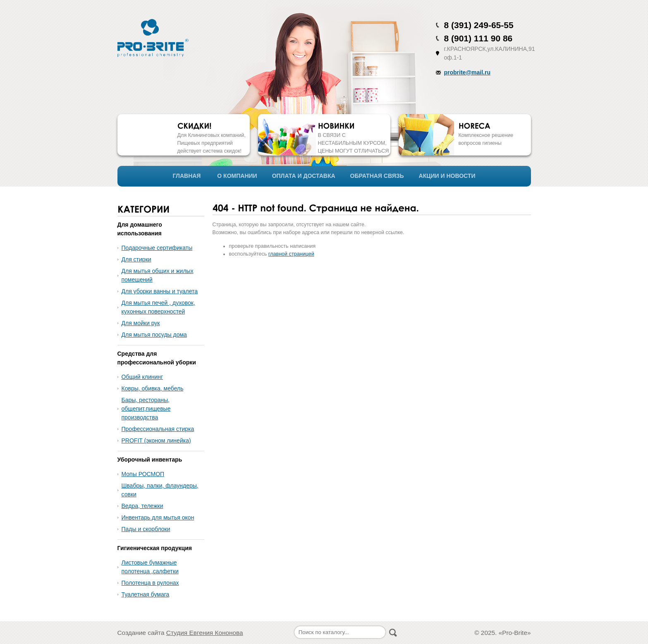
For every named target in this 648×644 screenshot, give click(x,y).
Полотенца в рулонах (150, 583)
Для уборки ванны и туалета (160, 291)
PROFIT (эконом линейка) (156, 441)
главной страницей (291, 254)
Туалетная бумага (146, 594)
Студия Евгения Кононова (205, 633)
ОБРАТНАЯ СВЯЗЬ (377, 176)
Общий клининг (142, 377)
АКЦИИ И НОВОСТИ (447, 176)
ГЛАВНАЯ (187, 176)
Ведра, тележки (142, 506)
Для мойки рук (141, 323)
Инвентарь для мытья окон (158, 517)
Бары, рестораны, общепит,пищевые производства (146, 409)
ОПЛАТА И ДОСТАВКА (304, 176)
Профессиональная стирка (158, 429)
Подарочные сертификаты (157, 248)
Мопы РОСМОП (143, 474)
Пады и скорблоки (146, 529)
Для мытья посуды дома (154, 335)
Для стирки (136, 259)
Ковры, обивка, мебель (153, 388)
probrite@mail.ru (467, 72)
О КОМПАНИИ (237, 176)
